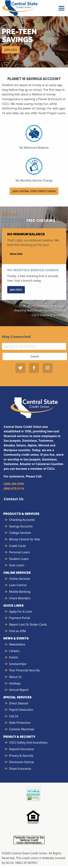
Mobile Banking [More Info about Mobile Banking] (20, 592)
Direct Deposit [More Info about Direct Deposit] (19, 703)
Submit (35, 356)
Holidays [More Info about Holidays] (15, 683)
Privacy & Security (21, 756)
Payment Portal (19, 618)
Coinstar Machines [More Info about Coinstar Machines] (22, 729)
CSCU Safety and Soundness (28, 742)
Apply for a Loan (20, 612)
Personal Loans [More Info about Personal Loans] (19, 552)
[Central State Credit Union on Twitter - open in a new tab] (20, 368)
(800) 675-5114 (14, 489)
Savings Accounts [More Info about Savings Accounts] (21, 526)
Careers (14, 651)
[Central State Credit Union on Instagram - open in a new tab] (48, 368)
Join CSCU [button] (16, 290)
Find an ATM (17, 631)
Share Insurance (20, 769)
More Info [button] (16, 254)
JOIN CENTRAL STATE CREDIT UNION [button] (34, 191)
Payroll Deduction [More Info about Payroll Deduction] (21, 710)
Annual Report (19, 690)
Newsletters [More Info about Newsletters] (17, 644)
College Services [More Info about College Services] (20, 533)
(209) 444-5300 (14, 484)
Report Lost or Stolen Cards (28, 624)
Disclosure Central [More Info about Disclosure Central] (21, 762)
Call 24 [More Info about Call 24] (14, 716)
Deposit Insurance (21, 749)
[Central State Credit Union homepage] (20, 8)
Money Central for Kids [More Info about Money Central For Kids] (25, 539)
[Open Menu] (61, 8)
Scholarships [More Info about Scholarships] (18, 664)
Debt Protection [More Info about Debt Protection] (20, 723)
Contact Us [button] (14, 499)
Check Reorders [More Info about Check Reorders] (20, 598)
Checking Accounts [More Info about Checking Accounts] (22, 520)
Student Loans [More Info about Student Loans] (19, 559)
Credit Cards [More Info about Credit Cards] (17, 546)
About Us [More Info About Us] (15, 677)
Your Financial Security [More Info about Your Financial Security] (24, 670)
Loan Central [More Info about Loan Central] (18, 585)
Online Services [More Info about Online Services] (19, 579)
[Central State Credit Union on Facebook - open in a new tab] (34, 368)
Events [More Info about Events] (14, 657)
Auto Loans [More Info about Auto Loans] (17, 565)
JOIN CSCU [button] (11, 50)
